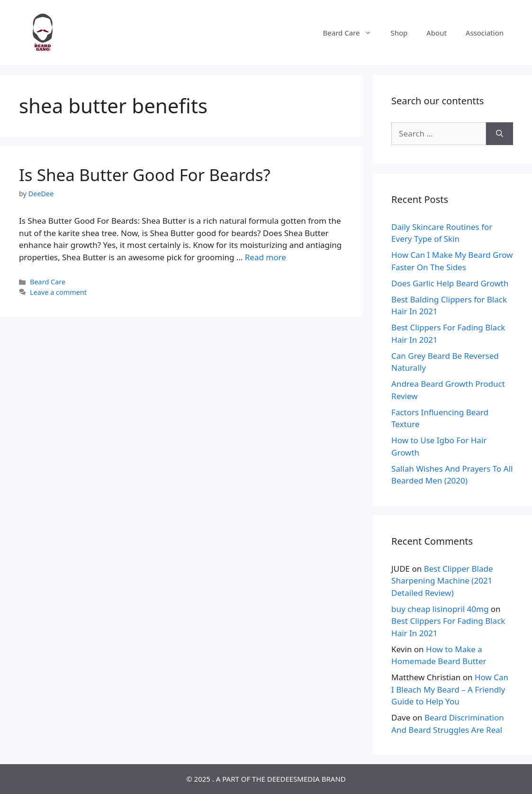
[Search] (500, 134)
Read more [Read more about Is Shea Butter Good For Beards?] (266, 257)
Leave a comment (58, 292)
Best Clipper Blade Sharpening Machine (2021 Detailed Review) (442, 581)
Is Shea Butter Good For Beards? (145, 175)
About (437, 33)
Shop (399, 33)
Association (485, 33)
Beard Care (352, 33)
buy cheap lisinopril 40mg (440, 609)
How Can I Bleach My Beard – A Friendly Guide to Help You (450, 689)
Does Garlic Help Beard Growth (450, 283)
